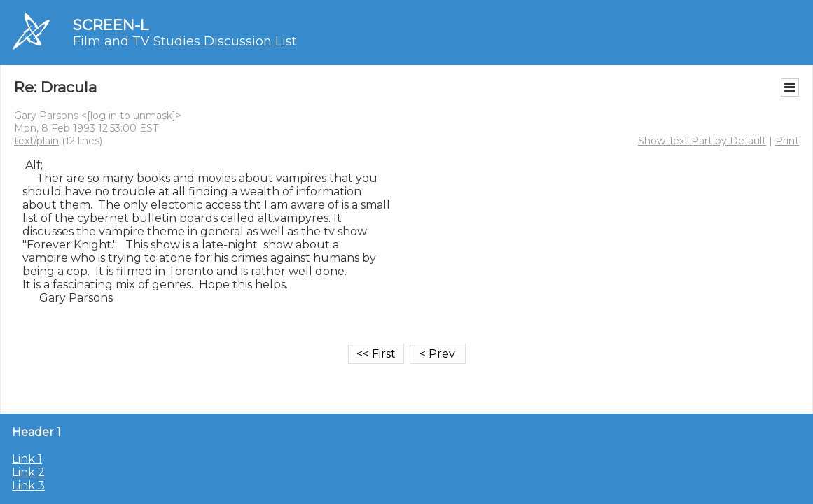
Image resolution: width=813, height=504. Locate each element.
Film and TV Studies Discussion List (185, 41)
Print (787, 141)
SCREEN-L (111, 25)
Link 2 (28, 472)
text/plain (36, 141)
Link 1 (27, 459)
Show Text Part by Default (702, 141)
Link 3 (28, 485)
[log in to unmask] (131, 115)
